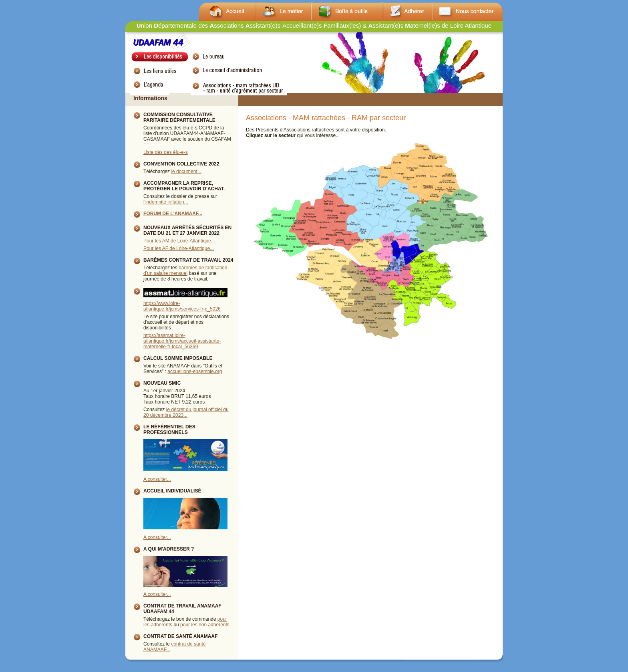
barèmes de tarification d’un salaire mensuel (185, 270)
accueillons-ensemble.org (195, 371)
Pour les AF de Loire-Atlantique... (179, 248)
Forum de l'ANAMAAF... (173, 214)
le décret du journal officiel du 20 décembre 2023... (186, 412)
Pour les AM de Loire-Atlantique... (179, 241)
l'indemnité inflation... (166, 202)
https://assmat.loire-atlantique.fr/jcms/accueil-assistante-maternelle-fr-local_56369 (182, 341)
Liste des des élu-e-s (166, 152)
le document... (186, 172)
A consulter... (157, 479)
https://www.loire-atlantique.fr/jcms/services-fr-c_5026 (182, 306)
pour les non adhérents (205, 625)
